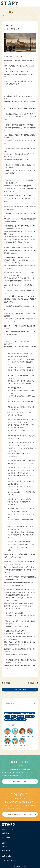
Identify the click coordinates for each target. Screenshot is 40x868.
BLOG (14, 716)
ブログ (7, 716)
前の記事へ (8, 683)
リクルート (6, 851)
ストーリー (16, 713)
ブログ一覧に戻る (20, 690)
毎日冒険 (21, 716)
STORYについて (8, 829)
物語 (33, 713)
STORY (8, 713)
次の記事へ (32, 683)
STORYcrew (25, 713)
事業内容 (6, 833)
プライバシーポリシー (10, 861)
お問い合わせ (7, 856)
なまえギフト (30, 716)
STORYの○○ (10, 720)
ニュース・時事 (21, 720)
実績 (4, 843)
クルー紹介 (6, 837)
